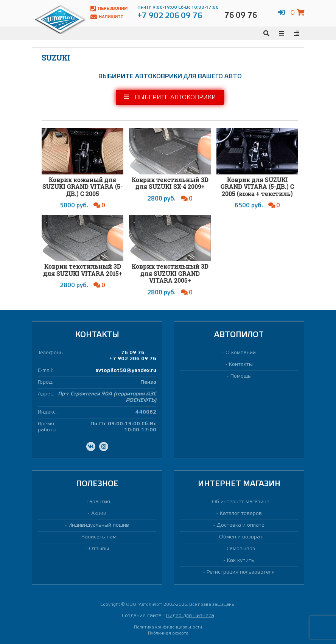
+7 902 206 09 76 (133, 359)
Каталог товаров (241, 514)
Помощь (241, 376)
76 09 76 (133, 353)
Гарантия (99, 502)
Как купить (241, 561)
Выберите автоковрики (170, 97)
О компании (241, 353)
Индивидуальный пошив (99, 525)
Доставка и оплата (241, 525)
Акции (99, 514)
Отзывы (99, 549)
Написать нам (99, 537)
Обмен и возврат (241, 537)
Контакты (241, 365)
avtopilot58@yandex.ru (126, 371)
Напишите (107, 17)
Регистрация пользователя (241, 572)
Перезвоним (109, 9)
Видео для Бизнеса (190, 616)
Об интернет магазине (241, 502)
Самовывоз (241, 549)
